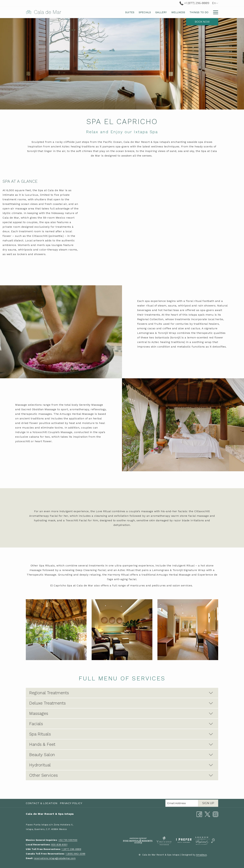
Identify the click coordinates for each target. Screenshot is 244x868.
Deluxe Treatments (121, 703)
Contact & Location (42, 803)
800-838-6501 (59, 845)
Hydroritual (121, 765)
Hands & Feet (121, 744)
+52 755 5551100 (68, 840)
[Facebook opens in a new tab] (199, 814)
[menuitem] (97, 12)
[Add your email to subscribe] (182, 803)
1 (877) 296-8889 (71, 849)
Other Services (121, 775)
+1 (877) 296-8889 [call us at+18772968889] (194, 3)
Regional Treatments (121, 693)
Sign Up (208, 803)
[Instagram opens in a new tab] (215, 814)
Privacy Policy (71, 803)
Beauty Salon (121, 755)
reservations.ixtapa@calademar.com (55, 858)
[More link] (214, 12)
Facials (121, 724)
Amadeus (201, 855)
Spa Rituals (121, 734)
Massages (121, 713)
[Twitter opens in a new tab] (207, 814)
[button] (56, 630)
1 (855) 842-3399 (76, 854)
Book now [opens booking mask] (202, 22)
